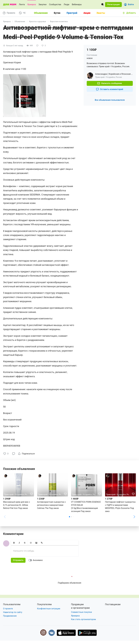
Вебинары (77, 4)
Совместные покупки (81, 612)
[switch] (36, 560)
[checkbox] (27, 454)
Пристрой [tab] (72, 13)
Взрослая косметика (59, 21)
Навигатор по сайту (13, 612)
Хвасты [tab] (101, 13)
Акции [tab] (87, 13)
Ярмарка (32, 4)
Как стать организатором (83, 619)
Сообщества (55, 4)
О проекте (8, 609)
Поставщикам (113, 604)
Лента (22, 4)
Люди (66, 4)
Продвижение (10, 616)
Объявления (20, 21)
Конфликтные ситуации (49, 609)
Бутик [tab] (57, 13)
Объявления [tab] (41, 13)
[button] (113, 5)
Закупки (42, 4)
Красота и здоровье (38, 21)
